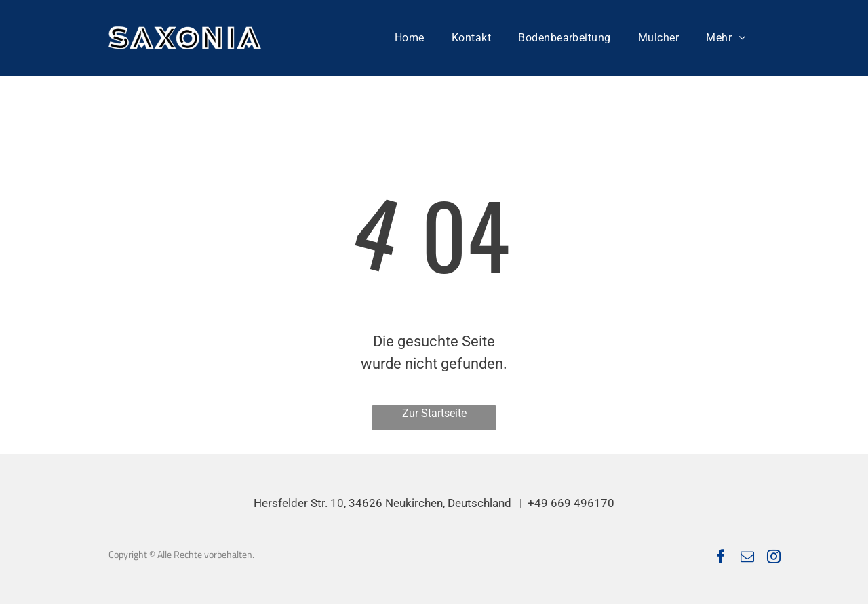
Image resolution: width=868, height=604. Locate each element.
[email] (747, 558)
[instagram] (774, 558)
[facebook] (721, 558)
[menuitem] (410, 38)
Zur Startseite (434, 413)
